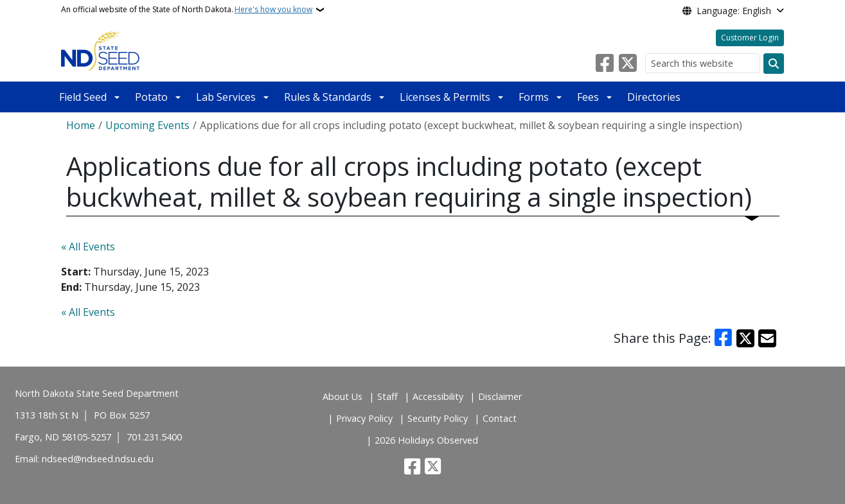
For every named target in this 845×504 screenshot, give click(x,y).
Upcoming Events (147, 125)
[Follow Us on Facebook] (605, 64)
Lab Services (226, 97)
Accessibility (438, 396)
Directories (654, 97)
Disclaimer (500, 396)
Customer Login (750, 38)
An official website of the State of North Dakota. (187, 10)
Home (81, 125)
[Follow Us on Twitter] (628, 64)
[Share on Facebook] (723, 338)
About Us (342, 396)
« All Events (88, 247)
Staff (387, 396)
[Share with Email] (767, 338)
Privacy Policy (364, 418)
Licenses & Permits (445, 97)
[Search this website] (703, 63)
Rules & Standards (328, 97)
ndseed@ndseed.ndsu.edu (98, 459)
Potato (151, 97)
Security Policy (438, 418)
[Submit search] (774, 64)
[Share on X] (745, 338)
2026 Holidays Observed (426, 440)
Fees (588, 97)
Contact (500, 418)
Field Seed (83, 97)
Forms (534, 97)
